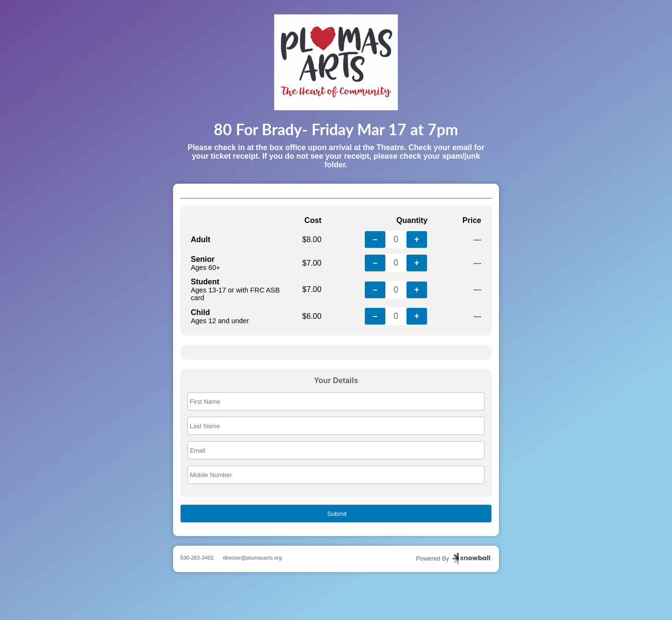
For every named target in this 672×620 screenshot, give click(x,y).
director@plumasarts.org (252, 558)
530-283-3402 (197, 558)
